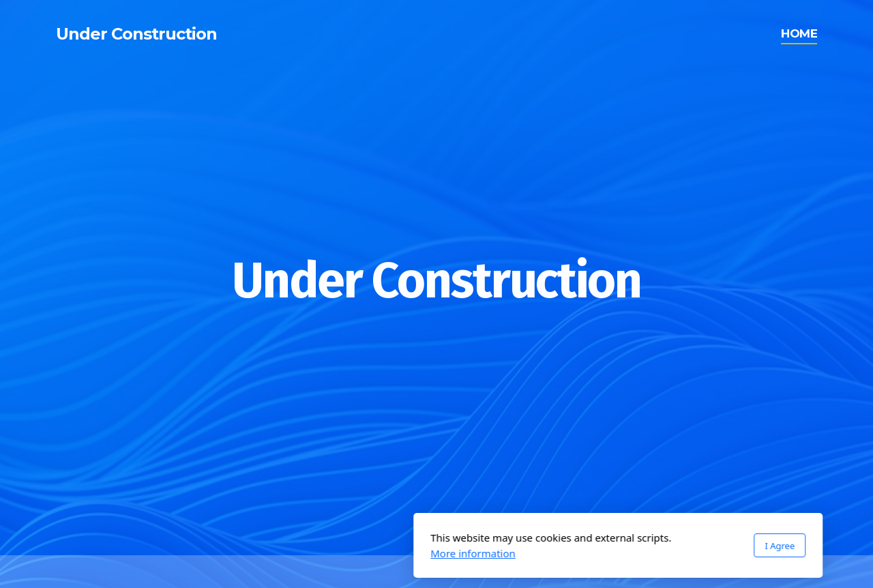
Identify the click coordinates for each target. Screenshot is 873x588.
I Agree (598, 546)
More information (292, 553)
